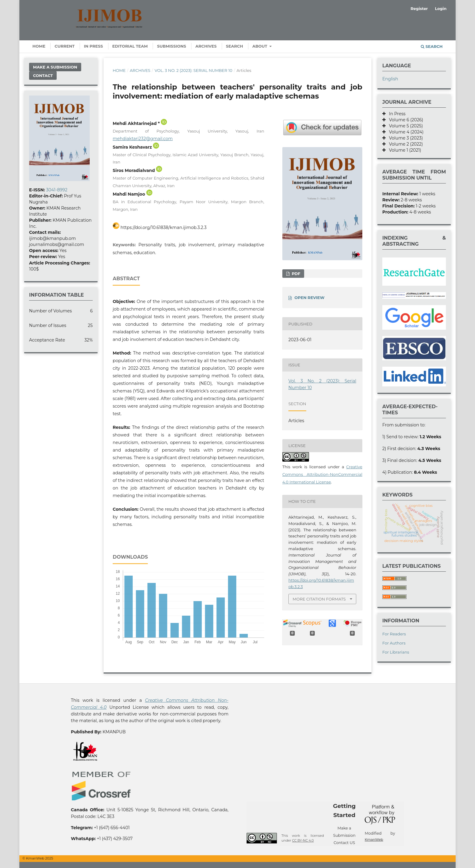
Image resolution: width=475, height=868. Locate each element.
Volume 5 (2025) (404, 126)
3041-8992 (57, 190)
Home (39, 46)
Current (65, 46)
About (260, 46)
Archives (206, 46)
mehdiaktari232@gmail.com (143, 139)
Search (235, 46)
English (390, 79)
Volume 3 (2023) (404, 138)
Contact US (344, 843)
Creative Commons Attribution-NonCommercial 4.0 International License (322, 474)
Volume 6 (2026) (404, 120)
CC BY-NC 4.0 (303, 841)
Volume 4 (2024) (405, 132)
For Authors (394, 643)
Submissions (171, 46)
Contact (43, 76)
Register (419, 8)
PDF (295, 274)
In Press (93, 46)
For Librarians (396, 652)
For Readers (394, 634)
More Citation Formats (319, 599)
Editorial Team (130, 46)
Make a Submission (55, 67)
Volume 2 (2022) (404, 144)
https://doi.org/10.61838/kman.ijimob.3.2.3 (164, 227)
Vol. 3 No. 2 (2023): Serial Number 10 (193, 70)
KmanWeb (374, 839)
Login (441, 8)
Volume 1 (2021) (403, 150)
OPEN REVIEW (309, 298)
